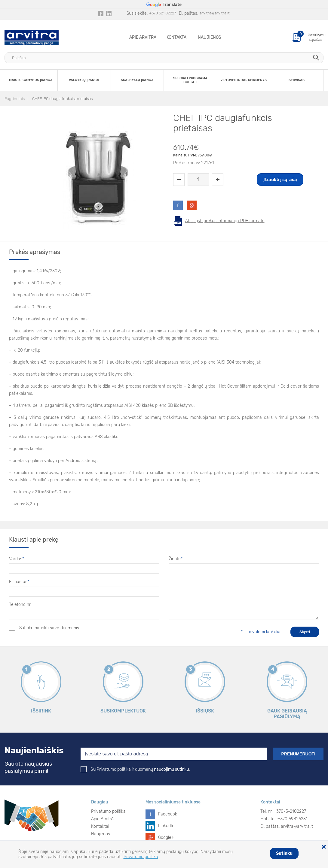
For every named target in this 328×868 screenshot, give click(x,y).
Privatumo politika (108, 811)
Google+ (166, 838)
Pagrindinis (15, 99)
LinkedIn (166, 826)
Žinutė (176, 559)
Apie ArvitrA (143, 37)
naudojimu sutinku (171, 769)
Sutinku (284, 853)
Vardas (17, 559)
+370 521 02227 (162, 13)
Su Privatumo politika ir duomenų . (135, 769)
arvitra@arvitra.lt (215, 13)
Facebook (168, 814)
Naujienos (210, 37)
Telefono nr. (20, 605)
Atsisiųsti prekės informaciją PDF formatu (225, 221)
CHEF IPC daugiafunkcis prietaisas (62, 99)
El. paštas (19, 582)
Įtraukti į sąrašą (280, 180)
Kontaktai (177, 37)
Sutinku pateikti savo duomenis (44, 628)
